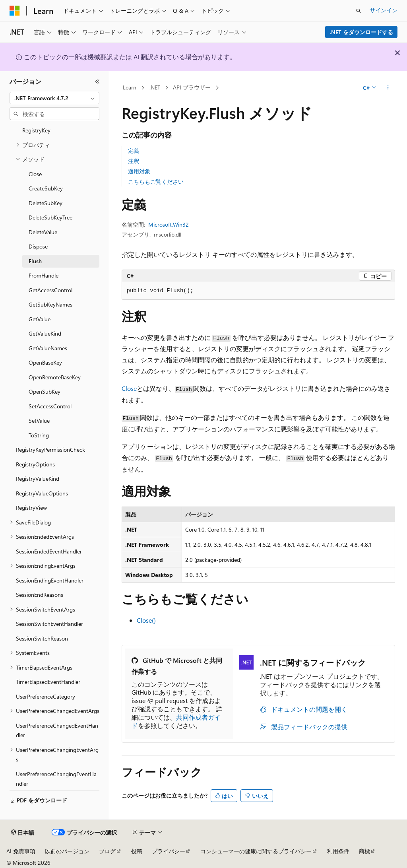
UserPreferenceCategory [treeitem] (46, 696)
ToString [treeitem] (39, 435)
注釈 (134, 161)
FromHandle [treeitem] (44, 275)
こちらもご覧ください (156, 182)
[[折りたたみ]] (97, 82)
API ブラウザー (192, 87)
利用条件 (338, 851)
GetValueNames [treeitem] (48, 348)
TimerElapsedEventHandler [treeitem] (48, 682)
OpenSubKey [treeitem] (45, 391)
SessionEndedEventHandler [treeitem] (49, 551)
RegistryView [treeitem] (31, 508)
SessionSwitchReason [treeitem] (42, 638)
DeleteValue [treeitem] (43, 232)
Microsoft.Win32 (169, 224)
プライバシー (169, 851)
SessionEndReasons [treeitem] (40, 595)
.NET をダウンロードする (361, 32)
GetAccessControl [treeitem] (50, 290)
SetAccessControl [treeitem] (50, 406)
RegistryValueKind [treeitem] (38, 479)
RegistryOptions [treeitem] (35, 464)
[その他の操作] (388, 88)
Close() (146, 620)
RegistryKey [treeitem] (36, 130)
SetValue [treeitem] (39, 420)
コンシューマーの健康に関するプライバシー (256, 851)
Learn (130, 87)
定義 (134, 150)
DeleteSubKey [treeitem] (46, 203)
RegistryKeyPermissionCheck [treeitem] (50, 450)
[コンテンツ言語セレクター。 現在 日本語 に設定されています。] (23, 833)
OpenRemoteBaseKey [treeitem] (55, 377)
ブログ (107, 851)
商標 (364, 851)
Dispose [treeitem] (38, 246)
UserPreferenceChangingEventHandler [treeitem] (56, 779)
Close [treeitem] (35, 174)
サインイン (384, 10)
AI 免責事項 (21, 851)
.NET (155, 87)
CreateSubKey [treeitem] (46, 188)
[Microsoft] (15, 11)
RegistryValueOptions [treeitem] (42, 493)
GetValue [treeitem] (40, 319)
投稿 (137, 851)
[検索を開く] (359, 11)
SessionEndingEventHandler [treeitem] (50, 580)
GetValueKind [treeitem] (45, 333)
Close (129, 388)
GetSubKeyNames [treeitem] (50, 304)
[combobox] (54, 98)
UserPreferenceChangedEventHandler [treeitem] (57, 730)
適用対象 (139, 171)
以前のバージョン (67, 851)
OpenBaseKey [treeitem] (45, 362)
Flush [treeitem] (35, 261)
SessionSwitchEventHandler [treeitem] (49, 624)
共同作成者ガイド (176, 721)
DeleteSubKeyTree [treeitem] (50, 217)
